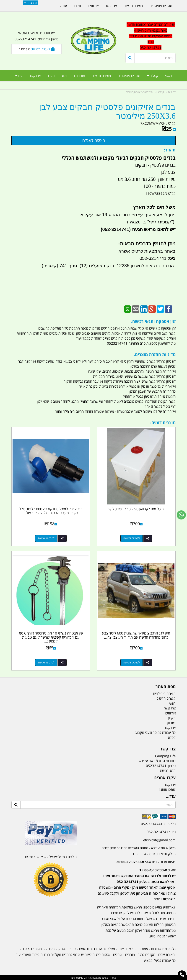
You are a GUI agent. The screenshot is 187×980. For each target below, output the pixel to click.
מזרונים (130, 954)
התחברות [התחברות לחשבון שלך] (31, 3)
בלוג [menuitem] (64, 76)
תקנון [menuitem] (51, 76)
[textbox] (136, 881)
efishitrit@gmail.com (159, 839)
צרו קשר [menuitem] (35, 76)
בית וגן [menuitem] (171, 722)
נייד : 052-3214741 (161, 831)
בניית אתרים (77, 977)
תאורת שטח (166, 954)
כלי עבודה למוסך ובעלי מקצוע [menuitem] (155, 732)
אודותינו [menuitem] (79, 76)
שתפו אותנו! (167, 789)
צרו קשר (170, 784)
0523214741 (156, 765)
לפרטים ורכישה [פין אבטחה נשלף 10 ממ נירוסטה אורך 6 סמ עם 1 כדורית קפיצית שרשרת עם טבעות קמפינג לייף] (46, 662)
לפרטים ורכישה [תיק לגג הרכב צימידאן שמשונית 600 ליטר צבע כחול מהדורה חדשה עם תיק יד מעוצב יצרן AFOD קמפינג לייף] (132, 662)
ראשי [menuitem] (168, 76)
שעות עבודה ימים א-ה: (146, 861)
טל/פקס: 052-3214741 (158, 823)
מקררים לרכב (147, 954)
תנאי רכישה (168, 770)
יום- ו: (137, 884)
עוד (19, 76)
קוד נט (87, 977)
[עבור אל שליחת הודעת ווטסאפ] (181, 515)
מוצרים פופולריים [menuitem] (129, 76)
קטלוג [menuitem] (153, 76)
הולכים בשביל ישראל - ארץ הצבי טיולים (51, 856)
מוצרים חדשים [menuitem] (101, 76)
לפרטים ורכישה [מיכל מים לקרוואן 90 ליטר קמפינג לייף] (132, 538)
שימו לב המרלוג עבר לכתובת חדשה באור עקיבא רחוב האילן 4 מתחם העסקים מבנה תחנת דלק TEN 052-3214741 (151, 36)
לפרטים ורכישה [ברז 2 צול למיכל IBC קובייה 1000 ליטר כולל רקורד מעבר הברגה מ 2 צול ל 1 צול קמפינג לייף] (46, 538)
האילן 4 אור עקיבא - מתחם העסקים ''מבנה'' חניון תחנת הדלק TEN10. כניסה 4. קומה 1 (139, 850)
